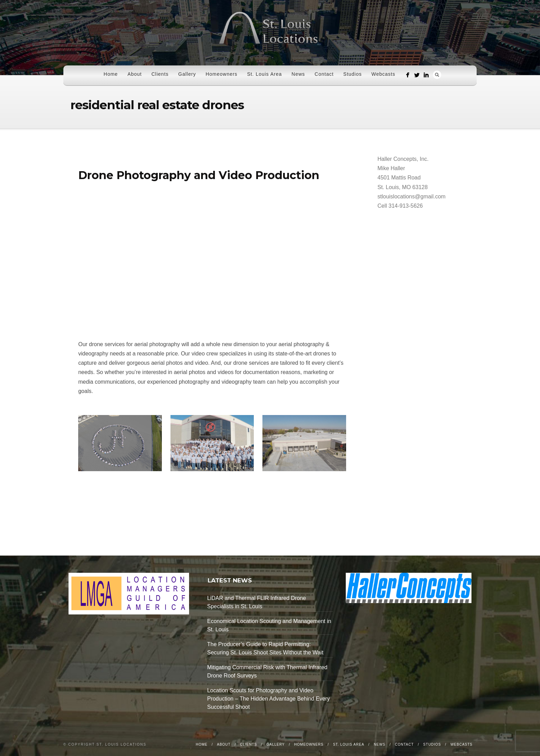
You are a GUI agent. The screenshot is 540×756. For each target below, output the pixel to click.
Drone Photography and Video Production (199, 175)
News (298, 74)
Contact (324, 74)
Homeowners (221, 74)
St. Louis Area (264, 74)
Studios (353, 74)
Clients (160, 74)
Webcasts (383, 74)
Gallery (187, 74)
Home (111, 74)
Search (437, 75)
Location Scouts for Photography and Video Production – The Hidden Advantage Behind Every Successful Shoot (268, 699)
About (135, 74)
